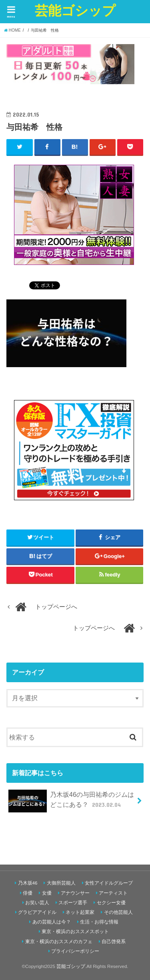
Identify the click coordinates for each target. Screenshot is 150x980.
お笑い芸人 (37, 903)
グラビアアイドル (37, 912)
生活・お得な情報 (99, 922)
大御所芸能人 (61, 883)
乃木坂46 (28, 883)
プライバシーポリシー (75, 951)
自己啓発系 (114, 942)
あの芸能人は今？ (52, 922)
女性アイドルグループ (109, 883)
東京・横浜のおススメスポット (75, 932)
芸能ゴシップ (75, 10)
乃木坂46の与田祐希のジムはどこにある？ (71, 801)
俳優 (28, 893)
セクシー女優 (111, 903)
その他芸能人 (118, 912)
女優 (47, 893)
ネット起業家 (80, 912)
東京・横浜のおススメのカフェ (59, 942)
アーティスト (113, 893)
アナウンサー (75, 893)
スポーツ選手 (73, 903)
